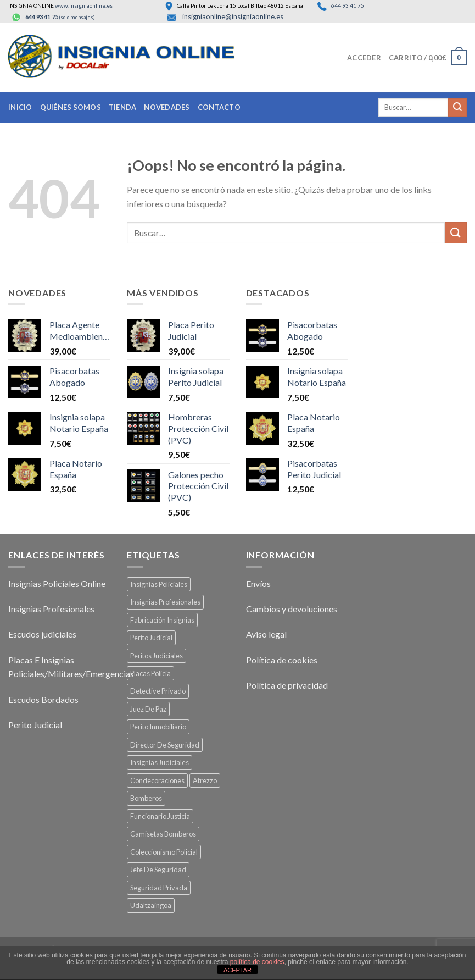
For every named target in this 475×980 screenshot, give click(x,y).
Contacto (219, 107)
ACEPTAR (237, 970)
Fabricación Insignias (162, 620)
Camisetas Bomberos (163, 834)
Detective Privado (158, 691)
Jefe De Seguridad (158, 870)
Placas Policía (150, 673)
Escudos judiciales (42, 634)
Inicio (20, 107)
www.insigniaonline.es (84, 5)
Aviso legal (266, 634)
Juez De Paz (148, 709)
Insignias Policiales (159, 584)
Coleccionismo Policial (164, 852)
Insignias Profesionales (51, 609)
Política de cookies (282, 660)
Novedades (167, 107)
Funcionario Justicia (160, 816)
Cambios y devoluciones (292, 609)
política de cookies (257, 962)
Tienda (123, 107)
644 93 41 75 (347, 5)
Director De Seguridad (165, 745)
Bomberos (146, 798)
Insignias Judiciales (160, 762)
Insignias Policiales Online (57, 583)
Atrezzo (205, 780)
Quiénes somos (71, 107)
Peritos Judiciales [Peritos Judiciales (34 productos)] (157, 656)
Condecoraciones (157, 780)
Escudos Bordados (43, 699)
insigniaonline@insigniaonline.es (233, 16)
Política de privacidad (287, 685)
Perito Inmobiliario (158, 727)
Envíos (258, 583)
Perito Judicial (35, 725)
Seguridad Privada (159, 888)
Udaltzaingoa (151, 905)
